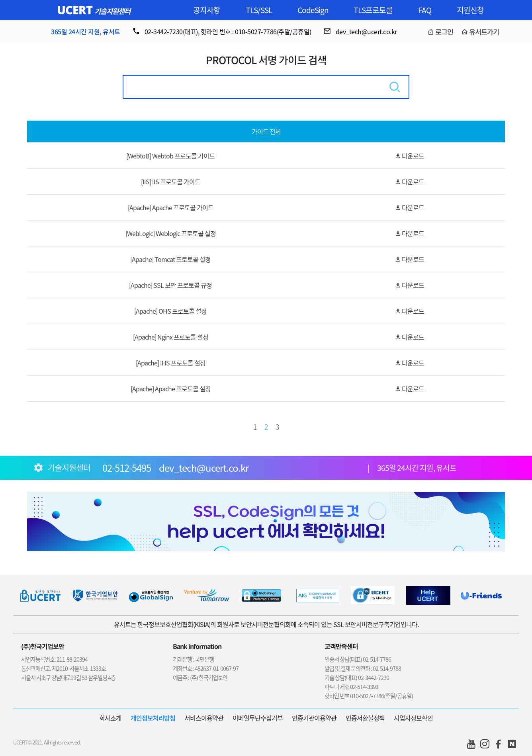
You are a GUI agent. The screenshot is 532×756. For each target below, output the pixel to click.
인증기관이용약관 (314, 718)
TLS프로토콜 (373, 10)
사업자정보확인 (413, 718)
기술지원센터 (112, 11)
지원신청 (470, 10)
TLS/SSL (259, 10)
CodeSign (313, 10)
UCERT (75, 10)
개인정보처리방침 (153, 718)
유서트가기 (484, 32)
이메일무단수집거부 (258, 718)
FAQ (425, 10)
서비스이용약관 (204, 718)
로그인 (444, 32)
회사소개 (110, 718)
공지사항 (207, 10)
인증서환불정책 (365, 718)
